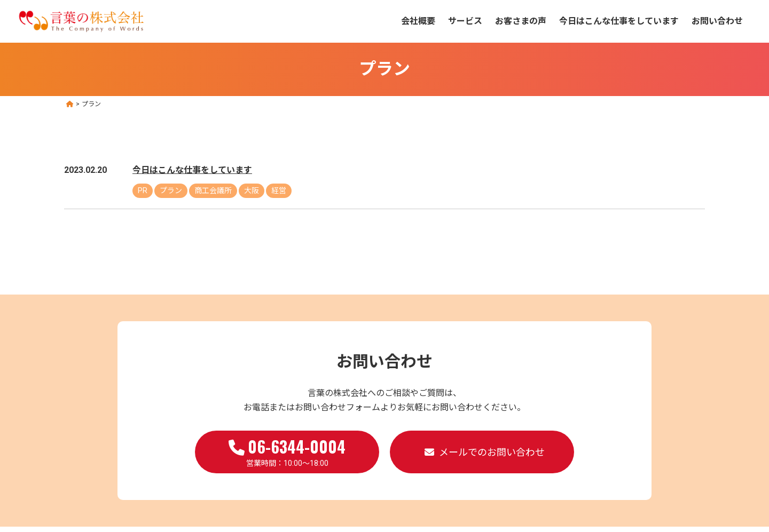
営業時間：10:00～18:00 (287, 451)
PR (143, 190)
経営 (279, 190)
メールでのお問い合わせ (492, 452)
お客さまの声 (521, 21)
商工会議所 (213, 190)
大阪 (252, 190)
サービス (465, 21)
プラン (171, 190)
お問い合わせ (717, 21)
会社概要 (418, 21)
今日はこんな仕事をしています (619, 21)
